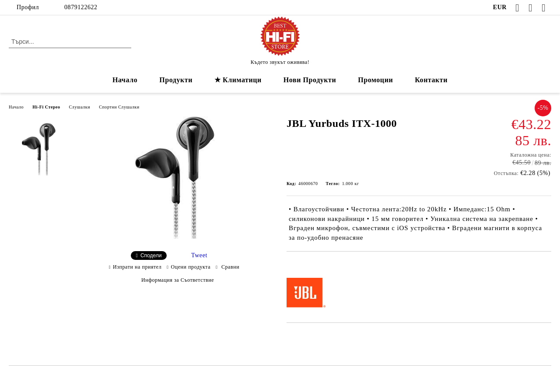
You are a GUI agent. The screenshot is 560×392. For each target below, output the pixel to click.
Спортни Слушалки (119, 107)
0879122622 (81, 7)
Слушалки (80, 107)
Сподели (151, 255)
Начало (125, 80)
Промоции (375, 80)
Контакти (431, 80)
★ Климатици (238, 80)
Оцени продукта (191, 267)
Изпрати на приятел (137, 267)
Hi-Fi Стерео (46, 107)
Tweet (199, 255)
